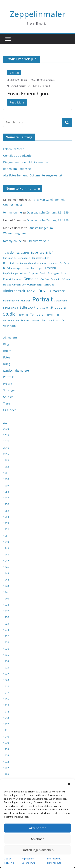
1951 (6, 536)
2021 (6, 423)
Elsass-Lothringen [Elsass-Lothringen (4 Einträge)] (33, 268)
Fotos (7, 357)
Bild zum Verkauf (38, 241)
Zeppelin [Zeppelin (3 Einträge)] (36, 321)
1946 (6, 567)
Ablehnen (38, 839)
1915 (6, 705)
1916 (6, 699)
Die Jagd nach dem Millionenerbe (26, 162)
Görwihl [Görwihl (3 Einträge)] (66, 279)
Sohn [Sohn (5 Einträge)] (45, 308)
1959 (6, 485)
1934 (6, 630)
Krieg (7, 364)
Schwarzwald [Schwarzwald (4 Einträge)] (10, 308)
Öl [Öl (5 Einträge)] (63, 320)
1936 (6, 617)
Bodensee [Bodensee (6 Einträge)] (38, 252)
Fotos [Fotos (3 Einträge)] (63, 273)
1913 (6, 718)
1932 (6, 636)
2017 (6, 441)
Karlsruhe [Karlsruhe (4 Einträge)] (49, 285)
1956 (6, 504)
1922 (6, 674)
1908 (6, 749)
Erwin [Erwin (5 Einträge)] (43, 273)
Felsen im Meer (13, 149)
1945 (6, 573)
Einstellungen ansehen (38, 850)
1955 (6, 511)
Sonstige (9, 390)
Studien (8, 397)
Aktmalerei (10, 338)
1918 (6, 686)
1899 (6, 774)
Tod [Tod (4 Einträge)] (57, 315)
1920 (6, 680)
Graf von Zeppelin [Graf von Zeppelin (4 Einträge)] (50, 279)
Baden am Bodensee (17, 169)
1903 (6, 762)
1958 (6, 492)
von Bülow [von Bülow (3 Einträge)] (9, 321)
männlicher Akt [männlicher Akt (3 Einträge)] (11, 301)
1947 (6, 561)
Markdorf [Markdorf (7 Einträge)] (59, 291)
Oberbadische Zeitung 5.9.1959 (48, 212)
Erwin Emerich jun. (21, 86)
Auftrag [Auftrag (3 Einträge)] (25, 253)
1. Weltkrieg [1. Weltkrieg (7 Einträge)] (11, 252)
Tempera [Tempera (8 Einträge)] (37, 314)
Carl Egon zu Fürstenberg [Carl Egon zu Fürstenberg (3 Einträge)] (16, 258)
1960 (6, 479)
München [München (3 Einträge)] (26, 301)
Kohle (36, 86)
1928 (6, 642)
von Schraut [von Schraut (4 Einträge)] (23, 320)
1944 (6, 580)
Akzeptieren (38, 828)
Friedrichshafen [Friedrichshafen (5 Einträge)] (12, 279)
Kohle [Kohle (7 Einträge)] (31, 291)
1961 (6, 473)
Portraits (14, 73)
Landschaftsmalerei (16, 371)
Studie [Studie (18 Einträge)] (9, 314)
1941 (6, 592)
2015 (6, 454)
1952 (6, 529)
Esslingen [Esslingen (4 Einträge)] (53, 273)
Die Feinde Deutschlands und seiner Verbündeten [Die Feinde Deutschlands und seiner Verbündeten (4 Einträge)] (31, 263)
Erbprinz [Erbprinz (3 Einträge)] (33, 273)
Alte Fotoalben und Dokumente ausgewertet (33, 175)
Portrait (46, 86)
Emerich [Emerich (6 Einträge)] (50, 268)
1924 (6, 661)
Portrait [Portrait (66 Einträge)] (42, 299)
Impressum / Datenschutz (28, 861)
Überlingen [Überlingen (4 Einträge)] (9, 326)
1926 (6, 649)
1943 (6, 586)
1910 (6, 737)
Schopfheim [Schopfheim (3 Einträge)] (61, 301)
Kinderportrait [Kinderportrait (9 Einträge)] (14, 291)
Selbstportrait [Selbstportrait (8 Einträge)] (30, 307)
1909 (6, 743)
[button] (69, 784)
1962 (6, 466)
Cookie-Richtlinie (9, 861)
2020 (6, 429)
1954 (6, 517)
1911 (6, 730)
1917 (6, 693)
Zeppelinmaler (38, 14)
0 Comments (46, 80)
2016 (6, 448)
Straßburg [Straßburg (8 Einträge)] (58, 307)
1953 (6, 523)
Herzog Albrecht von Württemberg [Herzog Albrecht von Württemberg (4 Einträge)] (22, 285)
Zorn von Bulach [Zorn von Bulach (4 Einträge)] (51, 320)
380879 (15, 80)
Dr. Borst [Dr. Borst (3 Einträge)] (65, 263)
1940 (6, 598)
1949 (6, 548)
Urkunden (10, 410)
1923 (6, 667)
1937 (6, 611)
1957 (6, 498)
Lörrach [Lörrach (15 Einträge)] (44, 291)
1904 (6, 755)
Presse (8, 384)
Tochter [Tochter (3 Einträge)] (49, 315)
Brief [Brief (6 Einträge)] (49, 252)
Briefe (7, 351)
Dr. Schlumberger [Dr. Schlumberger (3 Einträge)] (12, 268)
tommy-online (12, 212)
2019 (6, 435)
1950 (6, 542)
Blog (6, 344)
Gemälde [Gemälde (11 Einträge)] (31, 279)
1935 (6, 624)
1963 (6, 460)
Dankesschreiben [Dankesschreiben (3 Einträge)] (40, 258)
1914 (6, 712)
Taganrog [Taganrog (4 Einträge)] (23, 315)
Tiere (7, 403)
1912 (6, 724)
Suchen (67, 122)
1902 (6, 768)
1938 (6, 605)
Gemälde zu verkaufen (18, 156)
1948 (6, 554)
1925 (6, 655)
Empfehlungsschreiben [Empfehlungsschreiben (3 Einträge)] (15, 273)
